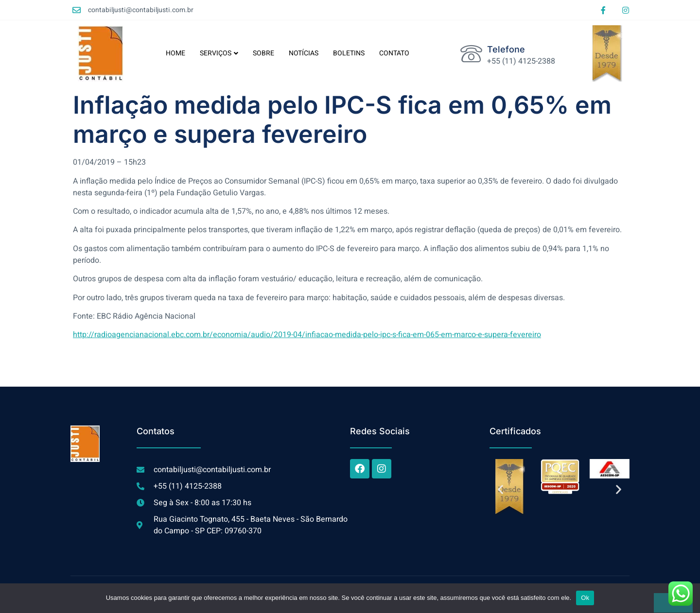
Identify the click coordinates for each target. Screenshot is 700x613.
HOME (175, 53)
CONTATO (394, 53)
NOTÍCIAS (304, 53)
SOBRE (263, 53)
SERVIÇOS (219, 53)
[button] (500, 489)
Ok (585, 598)
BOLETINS (349, 53)
